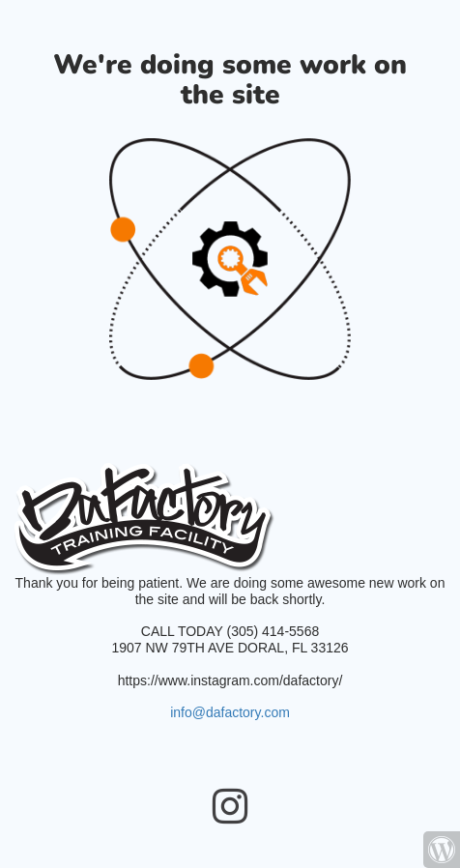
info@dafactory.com (230, 712)
